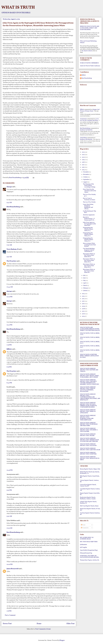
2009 (83, 306)
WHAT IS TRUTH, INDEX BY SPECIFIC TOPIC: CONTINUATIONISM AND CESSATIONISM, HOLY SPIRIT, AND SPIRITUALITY (90, 397)
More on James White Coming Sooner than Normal (89, 245)
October (86, 177)
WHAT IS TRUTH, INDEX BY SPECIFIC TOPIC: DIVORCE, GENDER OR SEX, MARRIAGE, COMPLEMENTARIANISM (88, 405)
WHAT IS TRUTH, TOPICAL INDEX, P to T (90, 347)
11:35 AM (9, 528)
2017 (83, 165)
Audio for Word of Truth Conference (90, 66)
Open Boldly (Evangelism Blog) (89, 550)
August (85, 182)
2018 (83, 162)
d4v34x (9, 187)
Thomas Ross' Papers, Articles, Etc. (90, 560)
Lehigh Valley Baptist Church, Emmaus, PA (88, 502)
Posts (83, 525)
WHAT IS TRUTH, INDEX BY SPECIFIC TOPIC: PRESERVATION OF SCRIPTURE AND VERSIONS (89, 440)
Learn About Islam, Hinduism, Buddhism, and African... (88, 207)
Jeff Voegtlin (83, 547)
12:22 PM (9, 297)
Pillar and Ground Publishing (88, 41)
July (85, 275)
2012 (83, 299)
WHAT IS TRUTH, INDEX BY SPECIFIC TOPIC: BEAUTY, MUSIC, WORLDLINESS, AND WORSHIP (90, 376)
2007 (83, 311)
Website (82, 43)
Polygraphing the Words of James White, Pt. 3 (88, 229)
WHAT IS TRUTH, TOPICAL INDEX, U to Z (90, 351)
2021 (83, 155)
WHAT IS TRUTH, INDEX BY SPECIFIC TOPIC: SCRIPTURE (88, 453)
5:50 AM (9, 516)
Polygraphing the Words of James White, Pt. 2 (88, 234)
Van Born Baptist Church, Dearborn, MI (90, 514)
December (86, 172)
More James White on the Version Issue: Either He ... (89, 271)
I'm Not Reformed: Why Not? (90, 212)
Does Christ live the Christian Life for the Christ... (90, 191)
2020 (83, 157)
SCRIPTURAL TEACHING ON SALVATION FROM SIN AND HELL (90, 557)
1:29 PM (9, 345)
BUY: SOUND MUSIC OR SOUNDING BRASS (87, 538)
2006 (83, 314)
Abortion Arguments (89, 215)
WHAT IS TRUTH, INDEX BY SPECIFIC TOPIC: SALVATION (88, 445)
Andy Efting (83, 138)
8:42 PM (9, 383)
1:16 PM (9, 611)
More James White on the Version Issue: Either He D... (89, 255)
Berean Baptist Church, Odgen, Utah (90, 469)
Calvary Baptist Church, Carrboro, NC (89, 481)
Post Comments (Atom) (43, 629)
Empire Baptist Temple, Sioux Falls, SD (90, 494)
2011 (83, 301)
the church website (87, 51)
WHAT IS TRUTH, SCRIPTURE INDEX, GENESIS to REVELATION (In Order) (89, 356)
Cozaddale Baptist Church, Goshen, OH (90, 490)
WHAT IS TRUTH (18, 7)
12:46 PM (10, 470)
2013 (83, 296)
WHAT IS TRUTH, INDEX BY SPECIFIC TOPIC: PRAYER (88, 435)
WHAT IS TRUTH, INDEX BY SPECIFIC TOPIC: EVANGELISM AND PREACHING (89, 424)
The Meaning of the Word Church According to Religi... (90, 186)
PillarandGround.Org (86, 553)
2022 (83, 152)
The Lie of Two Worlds (89, 202)
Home (39, 624)
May (85, 281)
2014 (83, 294)
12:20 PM (10, 564)
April (85, 283)
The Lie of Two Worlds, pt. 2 (89, 195)
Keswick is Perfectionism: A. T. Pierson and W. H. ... (89, 219)
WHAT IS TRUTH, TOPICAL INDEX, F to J (90, 338)
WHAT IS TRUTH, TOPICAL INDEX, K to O (90, 342)
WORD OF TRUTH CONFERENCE (89, 63)
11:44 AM (10, 287)
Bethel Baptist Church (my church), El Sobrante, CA (90, 473)
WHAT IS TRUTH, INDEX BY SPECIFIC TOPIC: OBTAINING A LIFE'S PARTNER (89, 430)
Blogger (62, 640)
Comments (85, 528)
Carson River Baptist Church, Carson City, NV (88, 485)
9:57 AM (9, 257)
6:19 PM (9, 367)
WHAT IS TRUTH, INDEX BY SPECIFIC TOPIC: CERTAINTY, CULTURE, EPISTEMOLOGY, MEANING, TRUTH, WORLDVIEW (90, 382)
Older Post (70, 624)
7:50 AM (9, 245)
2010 (83, 304)
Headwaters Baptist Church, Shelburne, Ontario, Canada (88, 498)
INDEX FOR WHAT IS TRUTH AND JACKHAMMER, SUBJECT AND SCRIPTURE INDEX (90, 28)
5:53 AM (9, 203)
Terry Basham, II (12, 249)
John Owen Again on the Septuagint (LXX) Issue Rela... (89, 224)
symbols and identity (86, 130)
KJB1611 (9, 349)
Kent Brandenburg (13, 207)
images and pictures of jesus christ (90, 110)
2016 (83, 167)
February (86, 288)
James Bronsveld (12, 569)
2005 (83, 316)
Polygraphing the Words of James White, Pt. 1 (88, 240)
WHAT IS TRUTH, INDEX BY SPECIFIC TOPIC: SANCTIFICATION (90, 449)
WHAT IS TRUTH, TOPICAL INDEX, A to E (90, 334)
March (85, 286)
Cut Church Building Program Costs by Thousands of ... (89, 250)
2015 (83, 170)
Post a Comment (10, 615)
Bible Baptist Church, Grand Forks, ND (90, 477)
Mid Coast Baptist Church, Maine (89, 506)
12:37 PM (9, 325)
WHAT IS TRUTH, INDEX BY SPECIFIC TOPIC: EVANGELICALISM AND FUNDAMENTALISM (88, 418)
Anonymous (83, 119)
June (85, 278)
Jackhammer (83, 545)
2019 (83, 160)
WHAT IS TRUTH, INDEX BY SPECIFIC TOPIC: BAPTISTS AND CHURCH (89, 370)
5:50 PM (9, 490)
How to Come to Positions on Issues (89, 199)
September (86, 180)
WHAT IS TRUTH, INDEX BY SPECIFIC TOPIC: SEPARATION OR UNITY (90, 458)
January (86, 291)
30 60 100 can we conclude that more (89, 120)
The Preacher (11, 261)
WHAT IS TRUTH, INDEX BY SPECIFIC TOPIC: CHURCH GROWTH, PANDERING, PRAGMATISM (88, 389)
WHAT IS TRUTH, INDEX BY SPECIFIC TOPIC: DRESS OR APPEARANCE (88, 411)
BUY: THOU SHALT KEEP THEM (89, 542)
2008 (83, 309)
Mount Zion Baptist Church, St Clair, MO (90, 509)
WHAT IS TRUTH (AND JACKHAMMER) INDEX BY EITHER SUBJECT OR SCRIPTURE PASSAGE (90, 329)
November (86, 174)
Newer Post (7, 624)
